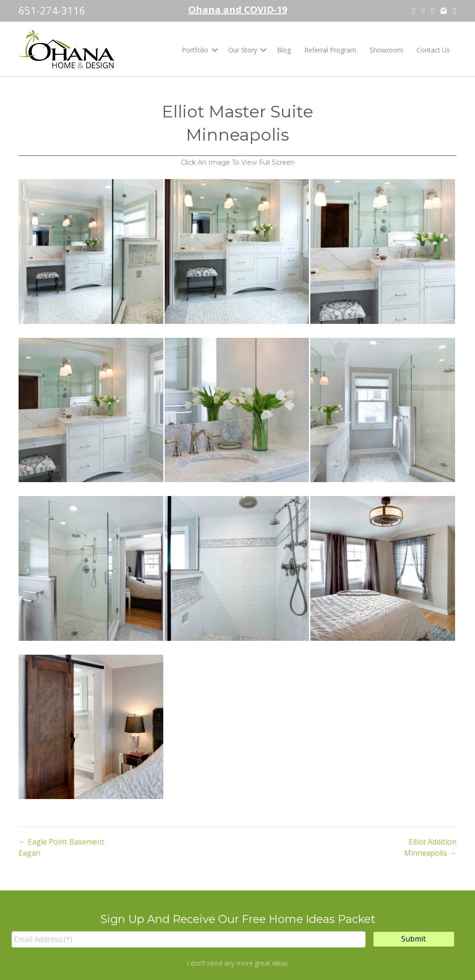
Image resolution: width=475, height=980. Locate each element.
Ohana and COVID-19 (238, 10)
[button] (215, 50)
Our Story (243, 50)
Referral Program (330, 50)
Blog (284, 50)
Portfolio (195, 50)
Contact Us (433, 50)
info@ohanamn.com (421, 915)
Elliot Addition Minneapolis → (430, 847)
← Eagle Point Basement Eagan (61, 847)
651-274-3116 (52, 10)
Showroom (386, 50)
